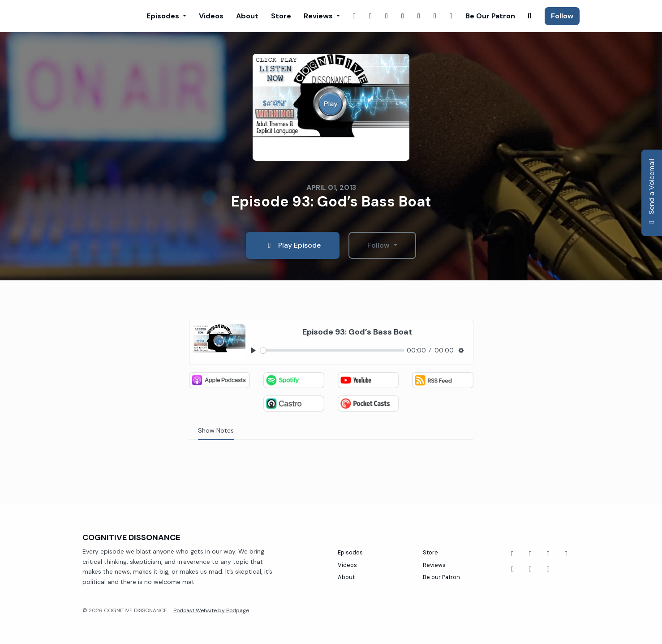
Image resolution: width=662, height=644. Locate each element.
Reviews (319, 16)
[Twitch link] (387, 16)
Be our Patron (490, 16)
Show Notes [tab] (216, 430)
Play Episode (293, 245)
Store (281, 16)
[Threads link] (435, 16)
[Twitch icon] (566, 554)
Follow (562, 16)
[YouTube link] (419, 16)
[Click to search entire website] (529, 16)
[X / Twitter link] (403, 16)
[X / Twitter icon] (548, 569)
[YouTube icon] (530, 554)
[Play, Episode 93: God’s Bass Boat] (254, 351)
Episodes (164, 16)
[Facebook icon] (512, 554)
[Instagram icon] (530, 569)
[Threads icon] (512, 569)
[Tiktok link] (451, 16)
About (247, 16)
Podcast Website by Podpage (211, 610)
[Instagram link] (370, 16)
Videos (211, 16)
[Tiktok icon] (548, 554)
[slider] (332, 350)
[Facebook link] (354, 16)
